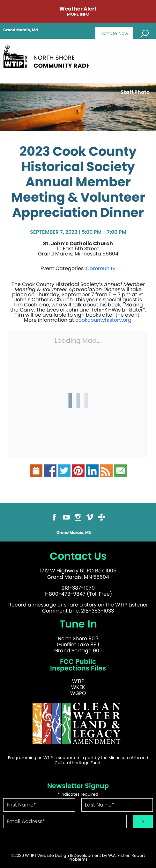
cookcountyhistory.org (103, 320)
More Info (78, 14)
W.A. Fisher (119, 855)
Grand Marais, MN (21, 30)
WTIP (78, 681)
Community (101, 268)
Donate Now (114, 33)
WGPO (78, 693)
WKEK (78, 687)
